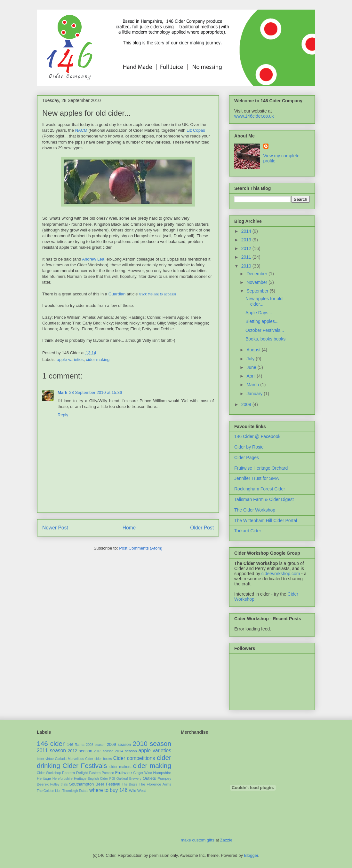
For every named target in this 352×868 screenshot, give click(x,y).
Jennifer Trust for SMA (256, 478)
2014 (247, 231)
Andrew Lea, (94, 259)
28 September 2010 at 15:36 (96, 392)
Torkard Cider (248, 531)
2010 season (152, 743)
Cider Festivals (85, 766)
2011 (247, 257)
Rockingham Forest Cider (260, 489)
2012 (247, 248)
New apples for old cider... (86, 113)
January (255, 394)
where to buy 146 (108, 790)
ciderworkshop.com (281, 574)
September (258, 291)
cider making (98, 360)
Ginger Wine (143, 773)
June (252, 367)
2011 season (51, 751)
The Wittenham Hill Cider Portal (266, 520)
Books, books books (265, 339)
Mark (62, 392)
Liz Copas (196, 130)
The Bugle (130, 784)
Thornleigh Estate (75, 791)
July (251, 359)
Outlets (149, 778)
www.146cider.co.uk (254, 116)
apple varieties (70, 360)
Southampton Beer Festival (95, 784)
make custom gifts (198, 840)
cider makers (120, 766)
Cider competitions (134, 758)
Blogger (251, 855)
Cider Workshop (49, 773)
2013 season (104, 751)
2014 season (126, 751)
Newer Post (55, 528)
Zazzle (226, 840)
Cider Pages (247, 457)
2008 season (96, 745)
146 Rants (76, 744)
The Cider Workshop (255, 510)
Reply (63, 415)
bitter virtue (45, 759)
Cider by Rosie (249, 447)
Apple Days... (259, 313)
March (253, 385)
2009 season (119, 744)
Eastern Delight (75, 773)
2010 (247, 266)
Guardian (118, 294)
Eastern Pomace (102, 773)
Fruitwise (124, 773)
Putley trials (59, 784)
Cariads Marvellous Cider (74, 759)
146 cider (51, 743)
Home (129, 528)
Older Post (202, 528)
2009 (247, 404)
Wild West (137, 790)
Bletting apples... (262, 321)
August (254, 350)
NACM (82, 130)
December (257, 274)
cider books (103, 759)
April (252, 376)
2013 (247, 240)
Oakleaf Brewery (129, 779)
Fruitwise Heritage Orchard (261, 468)
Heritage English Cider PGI (95, 779)
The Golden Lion (49, 791)
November (257, 282)
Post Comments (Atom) (141, 548)
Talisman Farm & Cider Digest (264, 499)
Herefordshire (63, 779)
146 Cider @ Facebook (257, 436)
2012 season (80, 751)
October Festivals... (265, 330)
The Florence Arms (155, 784)
